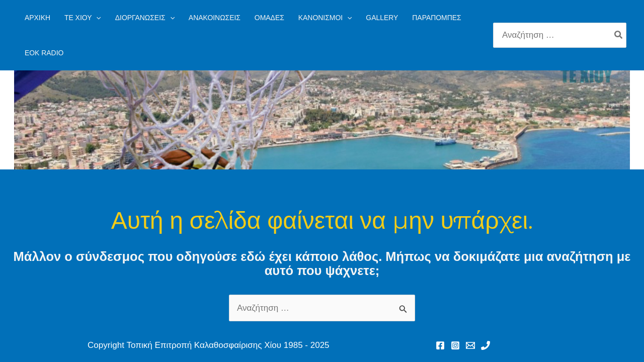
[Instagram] (455, 345)
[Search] (619, 35)
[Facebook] (440, 345)
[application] (96, 18)
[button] (83, 18)
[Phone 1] (486, 345)
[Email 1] (470, 345)
